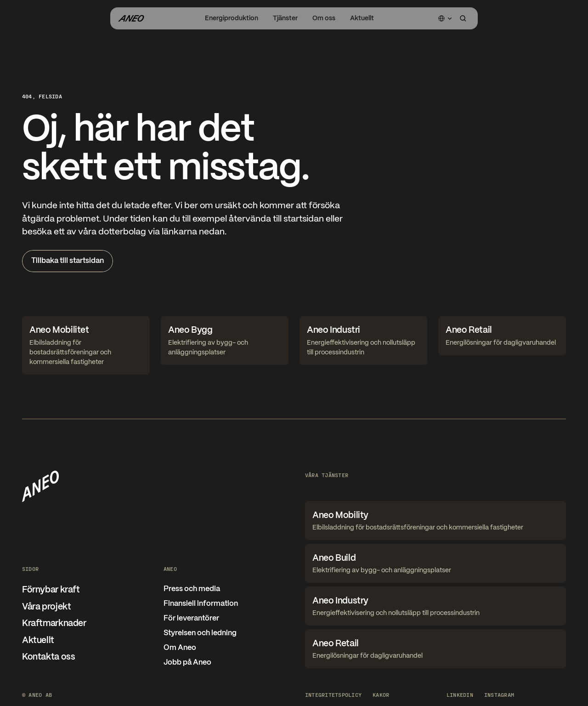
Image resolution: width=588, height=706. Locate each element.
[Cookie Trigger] (381, 695)
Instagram (499, 695)
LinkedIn (460, 695)
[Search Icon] (463, 18)
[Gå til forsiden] (131, 18)
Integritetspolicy (333, 695)
